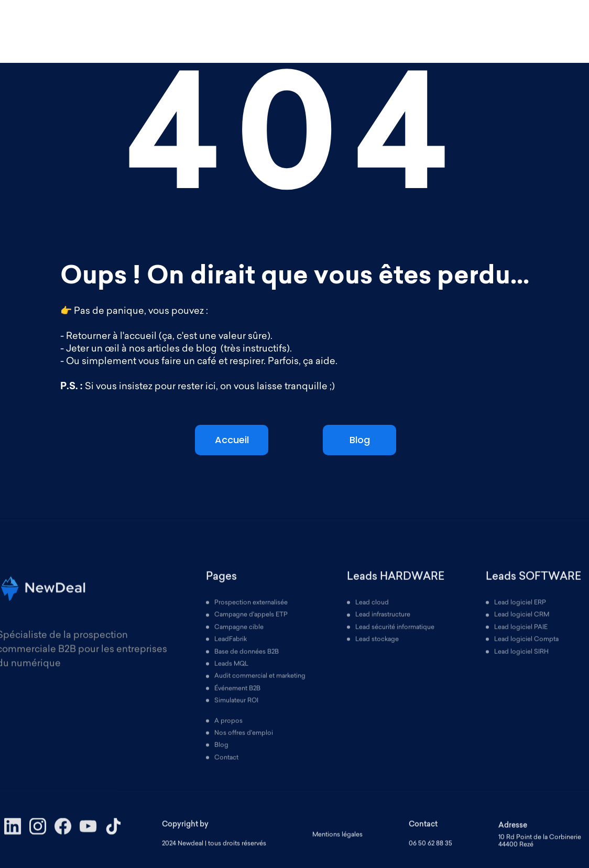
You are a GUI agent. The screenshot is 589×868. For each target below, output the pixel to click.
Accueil (232, 440)
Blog (360, 440)
